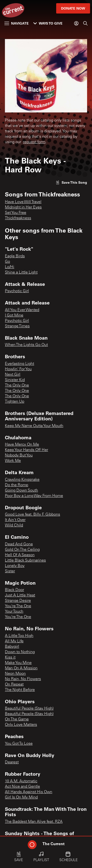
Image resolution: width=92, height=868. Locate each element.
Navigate (17, 23)
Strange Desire (18, 601)
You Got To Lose (19, 744)
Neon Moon (15, 674)
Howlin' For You (18, 369)
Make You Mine (18, 663)
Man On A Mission (21, 668)
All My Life (14, 641)
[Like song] (71, 182)
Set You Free (16, 213)
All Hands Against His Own (29, 792)
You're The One (18, 606)
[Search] (85, 23)
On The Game (17, 719)
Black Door (14, 590)
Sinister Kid (15, 380)
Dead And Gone (19, 544)
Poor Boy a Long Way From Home (34, 496)
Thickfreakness (18, 218)
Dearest (12, 762)
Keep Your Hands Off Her (26, 450)
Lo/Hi (10, 267)
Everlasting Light (20, 364)
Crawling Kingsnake (22, 480)
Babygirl (12, 647)
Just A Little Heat (20, 595)
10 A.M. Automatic (21, 781)
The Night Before (20, 690)
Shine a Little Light (21, 273)
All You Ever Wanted (22, 310)
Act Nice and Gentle (22, 787)
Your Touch (14, 612)
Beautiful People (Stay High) (29, 709)
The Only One (17, 386)
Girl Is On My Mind (21, 798)
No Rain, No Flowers (23, 679)
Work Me (13, 461)
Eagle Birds (15, 256)
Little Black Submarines (25, 561)
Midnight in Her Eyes (23, 207)
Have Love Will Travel (23, 202)
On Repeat (14, 685)
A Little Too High (19, 636)
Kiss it (10, 658)
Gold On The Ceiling (22, 550)
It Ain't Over (15, 520)
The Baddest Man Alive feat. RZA (34, 822)
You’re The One (18, 617)
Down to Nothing (20, 652)
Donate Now (73, 8)
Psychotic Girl (17, 291)
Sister (10, 571)
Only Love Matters (21, 725)
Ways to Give (48, 23)
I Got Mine (14, 316)
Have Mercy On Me (22, 445)
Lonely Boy (15, 566)
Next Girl (13, 375)
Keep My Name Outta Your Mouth (34, 426)
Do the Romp (17, 485)
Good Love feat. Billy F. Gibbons (33, 515)
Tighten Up (15, 402)
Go (7, 262)
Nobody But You (19, 455)
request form (34, 142)
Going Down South (21, 491)
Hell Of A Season (20, 555)
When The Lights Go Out (26, 345)
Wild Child (14, 525)
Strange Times (17, 326)
